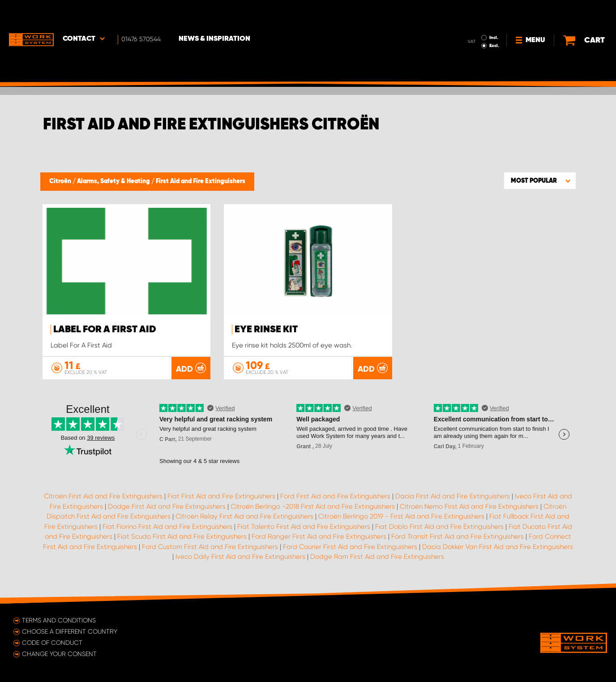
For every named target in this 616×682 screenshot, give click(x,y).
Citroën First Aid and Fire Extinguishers (103, 496)
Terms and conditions (59, 620)
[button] (540, 180)
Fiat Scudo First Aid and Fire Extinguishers (182, 536)
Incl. (472, 13)
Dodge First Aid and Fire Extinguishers (167, 506)
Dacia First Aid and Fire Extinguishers (453, 496)
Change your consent (59, 654)
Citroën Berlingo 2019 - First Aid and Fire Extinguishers (401, 516)
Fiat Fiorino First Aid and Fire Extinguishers (167, 527)
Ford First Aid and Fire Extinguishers (335, 496)
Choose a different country (70, 631)
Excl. (473, 21)
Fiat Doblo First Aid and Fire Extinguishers (439, 527)
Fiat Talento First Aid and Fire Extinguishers (304, 527)
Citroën (61, 181)
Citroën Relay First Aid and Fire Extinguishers (244, 516)
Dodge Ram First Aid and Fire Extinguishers (377, 557)
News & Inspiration (214, 14)
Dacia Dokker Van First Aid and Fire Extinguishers (498, 547)
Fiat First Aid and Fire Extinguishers (221, 496)
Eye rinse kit (266, 330)
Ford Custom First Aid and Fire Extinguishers (210, 547)
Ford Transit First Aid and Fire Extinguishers (458, 536)
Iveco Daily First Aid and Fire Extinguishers (240, 557)
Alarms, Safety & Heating (114, 181)
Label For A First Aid (105, 330)
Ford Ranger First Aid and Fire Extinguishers (319, 536)
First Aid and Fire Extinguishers (201, 181)
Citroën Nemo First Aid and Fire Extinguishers (469, 506)
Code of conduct (52, 643)
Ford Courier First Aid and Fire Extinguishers (350, 547)
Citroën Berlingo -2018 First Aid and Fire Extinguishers (313, 506)
